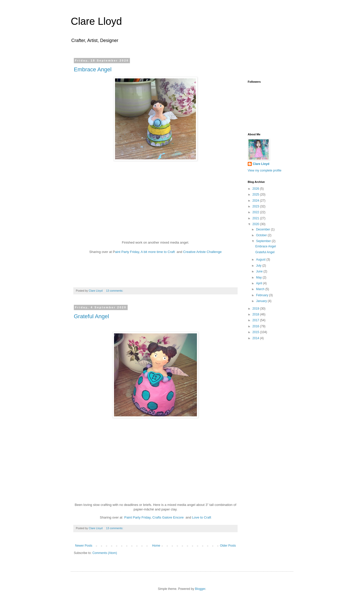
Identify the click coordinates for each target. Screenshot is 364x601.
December (264, 229)
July (259, 266)
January (262, 301)
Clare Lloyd (96, 21)
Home (156, 546)
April (259, 283)
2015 (256, 332)
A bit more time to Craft (158, 252)
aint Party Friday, (128, 252)
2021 (256, 218)
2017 (256, 320)
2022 (256, 212)
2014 (256, 338)
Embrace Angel (93, 69)
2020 (256, 224)
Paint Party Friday (138, 517)
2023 (256, 206)
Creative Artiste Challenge (202, 252)
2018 (256, 314)
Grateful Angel (91, 316)
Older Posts (228, 546)
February (263, 295)
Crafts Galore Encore (168, 517)
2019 (256, 309)
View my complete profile (265, 170)
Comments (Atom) (105, 553)
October (262, 235)
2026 (256, 189)
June (260, 271)
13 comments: (115, 291)
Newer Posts (84, 546)
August (261, 260)
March (261, 289)
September (264, 241)
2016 (256, 326)
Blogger (200, 589)
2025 (256, 195)
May (259, 277)
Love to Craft (201, 517)
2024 (256, 201)
